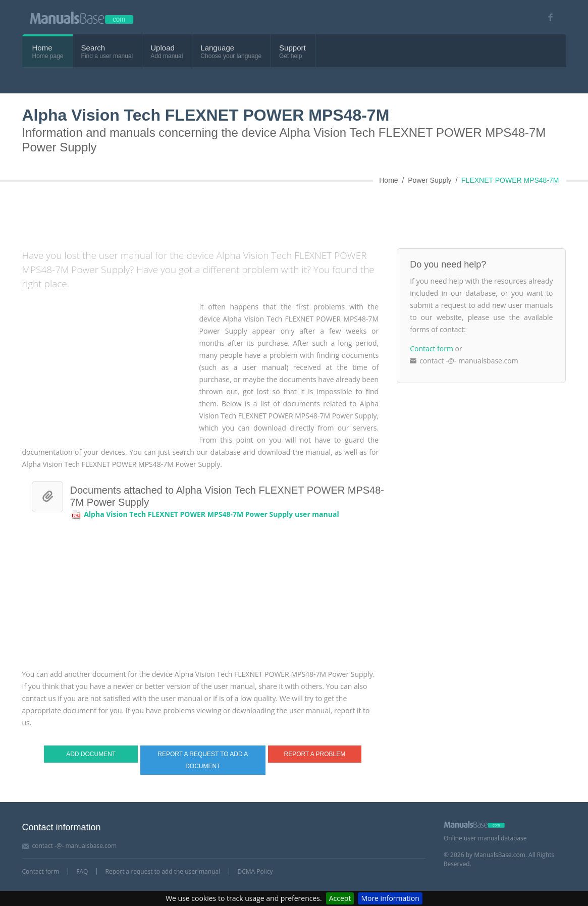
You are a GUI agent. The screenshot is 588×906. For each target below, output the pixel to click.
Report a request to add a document (203, 760)
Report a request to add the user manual (163, 871)
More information (390, 898)
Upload (163, 48)
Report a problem (315, 754)
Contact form (432, 349)
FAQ (82, 871)
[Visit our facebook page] (547, 17)
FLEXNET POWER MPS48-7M (510, 180)
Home (42, 48)
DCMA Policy (255, 871)
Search (93, 48)
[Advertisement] (267, 213)
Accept (340, 898)
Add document (91, 754)
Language (217, 48)
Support (292, 48)
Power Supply (430, 180)
